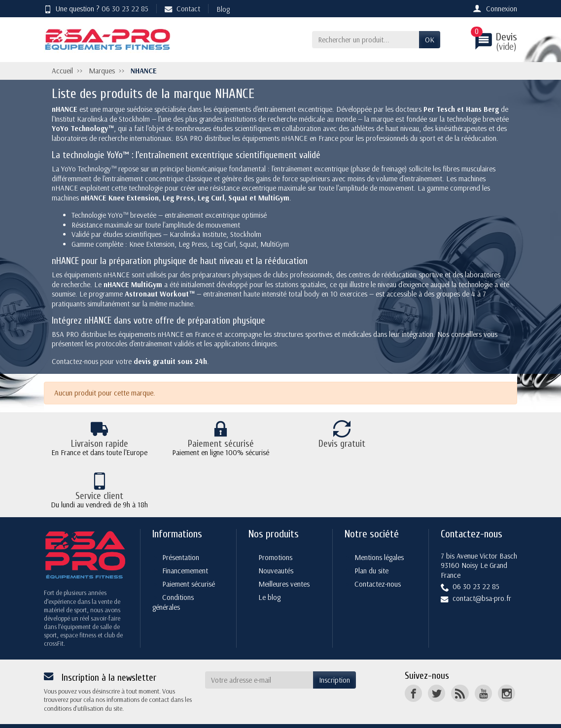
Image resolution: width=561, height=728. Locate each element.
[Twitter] (437, 672)
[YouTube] (483, 672)
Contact (182, 9)
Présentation (181, 536)
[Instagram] (507, 672)
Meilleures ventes (284, 562)
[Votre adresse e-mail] (259, 659)
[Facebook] (413, 672)
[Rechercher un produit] (366, 40)
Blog (223, 9)
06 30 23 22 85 (125, 9)
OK (430, 40)
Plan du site (371, 549)
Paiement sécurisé (189, 562)
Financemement (185, 549)
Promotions (275, 536)
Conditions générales (173, 581)
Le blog (269, 576)
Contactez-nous (378, 562)
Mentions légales (379, 536)
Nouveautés (276, 549)
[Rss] (460, 672)
